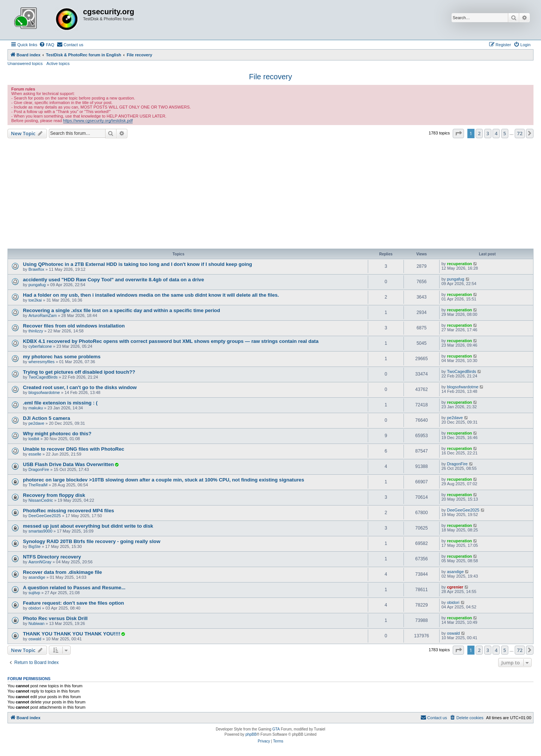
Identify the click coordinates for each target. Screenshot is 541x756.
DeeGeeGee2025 (45, 516)
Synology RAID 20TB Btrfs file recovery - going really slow (92, 541)
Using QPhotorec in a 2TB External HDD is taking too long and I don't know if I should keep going (138, 264)
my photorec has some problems (62, 357)
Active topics (58, 63)
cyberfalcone (40, 346)
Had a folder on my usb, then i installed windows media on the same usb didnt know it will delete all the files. (151, 295)
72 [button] (520, 133)
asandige (37, 577)
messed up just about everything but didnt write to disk (88, 526)
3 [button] (488, 133)
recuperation (460, 264)
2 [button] (479, 133)
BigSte (35, 546)
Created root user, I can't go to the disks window (80, 387)
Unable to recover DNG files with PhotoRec (74, 449)
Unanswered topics (25, 63)
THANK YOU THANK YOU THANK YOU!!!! (72, 634)
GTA (276, 729)
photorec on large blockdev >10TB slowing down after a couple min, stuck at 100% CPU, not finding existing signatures (164, 480)
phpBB (251, 734)
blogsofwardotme (44, 392)
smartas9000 (41, 531)
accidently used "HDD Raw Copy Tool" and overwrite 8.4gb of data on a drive (113, 280)
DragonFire (39, 469)
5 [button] (505, 133)
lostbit (34, 439)
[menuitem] (47, 45)
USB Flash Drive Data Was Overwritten (68, 464)
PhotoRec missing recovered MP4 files (69, 511)
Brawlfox (36, 269)
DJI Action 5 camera (47, 418)
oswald (35, 639)
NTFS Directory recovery (52, 557)
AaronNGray (40, 562)
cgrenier (455, 587)
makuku (36, 408)
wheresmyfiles (42, 362)
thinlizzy (36, 331)
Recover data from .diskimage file (62, 572)
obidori (35, 608)
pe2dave (36, 423)
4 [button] (496, 133)
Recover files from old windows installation (74, 326)
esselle (35, 454)
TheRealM (38, 485)
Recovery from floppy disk (54, 495)
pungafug (37, 285)
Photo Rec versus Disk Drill (55, 618)
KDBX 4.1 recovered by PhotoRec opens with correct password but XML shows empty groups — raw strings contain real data (171, 341)
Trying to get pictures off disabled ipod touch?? (79, 372)
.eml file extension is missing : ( (60, 403)
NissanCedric (41, 500)
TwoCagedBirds (43, 377)
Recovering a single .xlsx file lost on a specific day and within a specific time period (122, 310)
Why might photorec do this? (57, 434)
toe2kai (35, 300)
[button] (458, 133)
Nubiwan (37, 623)
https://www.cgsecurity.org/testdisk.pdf (98, 121)
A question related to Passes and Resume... (74, 588)
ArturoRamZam (43, 315)
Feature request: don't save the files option (73, 603)
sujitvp (34, 593)
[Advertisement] (270, 195)
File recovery (270, 77)
